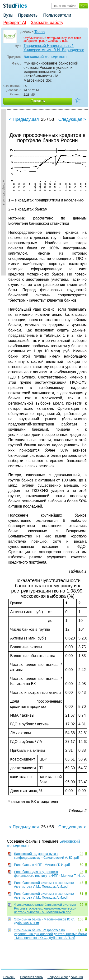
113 (81, 930)
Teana (40, 32)
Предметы (28, 15)
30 (81, 865)
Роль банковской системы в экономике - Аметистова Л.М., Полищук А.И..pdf (45, 885)
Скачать (38, 101)
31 (81, 894)
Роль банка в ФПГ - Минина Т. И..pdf (42, 865)
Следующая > (72, 119)
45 (81, 883)
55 (81, 905)
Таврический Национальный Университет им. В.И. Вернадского (54, 48)
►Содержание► (4, 192)
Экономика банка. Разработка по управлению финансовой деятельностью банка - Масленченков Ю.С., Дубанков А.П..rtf (51, 934)
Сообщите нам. (58, 41)
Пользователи (57, 15)
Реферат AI (15, 23)
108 (81, 919)
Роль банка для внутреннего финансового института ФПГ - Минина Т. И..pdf (50, 874)
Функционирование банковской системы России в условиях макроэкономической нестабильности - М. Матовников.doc (45, 908)
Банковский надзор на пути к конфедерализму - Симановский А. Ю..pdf (46, 856)
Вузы (8, 15)
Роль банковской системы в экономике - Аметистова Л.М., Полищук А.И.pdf (45, 896)
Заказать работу (47, 23)
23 (81, 872)
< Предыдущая (24, 119)
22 (81, 854)
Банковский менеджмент (45, 57)
